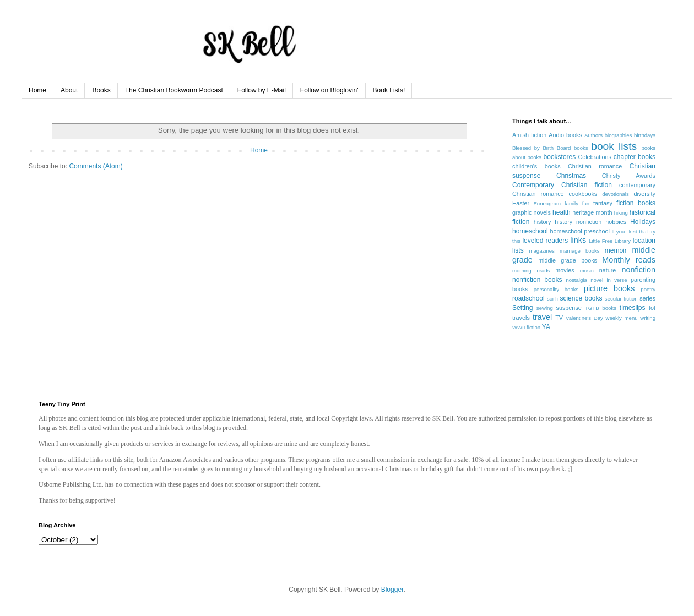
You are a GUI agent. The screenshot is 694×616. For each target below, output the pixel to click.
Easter (521, 203)
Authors (593, 135)
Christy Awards (629, 176)
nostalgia (576, 280)
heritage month (592, 212)
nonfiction (638, 270)
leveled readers (545, 241)
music (587, 271)
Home (37, 90)
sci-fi (552, 299)
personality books (556, 289)
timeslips (633, 308)
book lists (614, 146)
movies (565, 270)
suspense (569, 308)
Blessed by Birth (533, 148)
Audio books (565, 135)
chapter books (635, 157)
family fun (577, 203)
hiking (621, 213)
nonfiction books (537, 280)
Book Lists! (389, 90)
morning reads (531, 271)
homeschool (530, 231)
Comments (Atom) (96, 166)
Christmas (571, 176)
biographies (619, 135)
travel (542, 317)
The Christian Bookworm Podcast (174, 90)
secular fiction (621, 299)
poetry (648, 289)
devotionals (616, 194)
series (647, 298)
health (562, 212)
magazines (541, 251)
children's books (536, 166)
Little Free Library (610, 241)
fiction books (636, 203)
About (69, 90)
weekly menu (622, 318)
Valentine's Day (584, 318)
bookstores (560, 157)
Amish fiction (529, 135)
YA (546, 327)
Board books (573, 148)
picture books (609, 288)
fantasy (603, 203)
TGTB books (601, 308)
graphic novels (532, 212)
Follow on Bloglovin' (329, 90)
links (578, 240)
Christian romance (595, 166)
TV (559, 318)
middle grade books (568, 260)
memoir (616, 250)
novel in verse (609, 280)
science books (581, 298)
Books (101, 90)
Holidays (643, 222)
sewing (545, 308)
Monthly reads (629, 260)
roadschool (528, 298)
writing (648, 318)
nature (608, 270)
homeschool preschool (580, 231)
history (543, 222)
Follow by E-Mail (262, 90)
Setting (522, 308)
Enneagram (547, 203)
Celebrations (595, 157)
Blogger (392, 590)
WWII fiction (526, 327)
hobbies (616, 222)
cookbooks (583, 194)
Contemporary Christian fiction (562, 185)
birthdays (645, 135)
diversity (644, 194)
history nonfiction (578, 222)
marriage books (580, 251)
